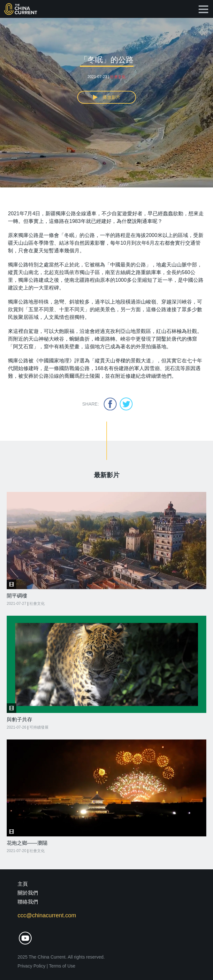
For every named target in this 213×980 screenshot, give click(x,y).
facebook (110, 404)
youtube (25, 938)
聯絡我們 (28, 902)
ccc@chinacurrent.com (47, 915)
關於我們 (28, 893)
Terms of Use (62, 966)
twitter (126, 404)
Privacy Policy (31, 966)
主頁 (23, 884)
